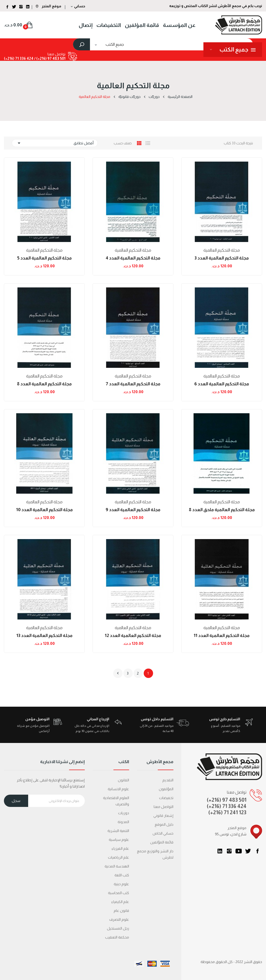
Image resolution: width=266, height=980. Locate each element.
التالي (118, 673)
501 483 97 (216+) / (49, 58)
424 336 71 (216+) (19, 58)
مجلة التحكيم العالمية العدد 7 (133, 384)
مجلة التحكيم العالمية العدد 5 (44, 258)
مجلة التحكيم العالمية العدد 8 (44, 384)
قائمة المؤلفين (162, 842)
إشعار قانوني (163, 816)
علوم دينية (121, 884)
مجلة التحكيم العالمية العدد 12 (133, 636)
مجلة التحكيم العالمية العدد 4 (133, 258)
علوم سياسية (119, 840)
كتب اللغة (122, 875)
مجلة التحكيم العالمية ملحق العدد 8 (222, 510)
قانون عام (121, 911)
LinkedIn (220, 851)
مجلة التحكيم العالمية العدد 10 (44, 510)
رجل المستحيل (118, 928)
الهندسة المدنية (117, 866)
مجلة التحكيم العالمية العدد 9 (133, 510)
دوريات (124, 813)
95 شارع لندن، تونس (231, 834)
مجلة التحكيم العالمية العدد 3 (222, 258)
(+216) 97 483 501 (227, 800)
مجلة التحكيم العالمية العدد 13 (44, 636)
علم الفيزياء (120, 848)
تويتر (248, 851)
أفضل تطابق (55, 143)
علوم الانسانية (118, 789)
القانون (123, 780)
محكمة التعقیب (117, 937)
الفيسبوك (257, 851)
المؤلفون (166, 789)
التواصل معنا (164, 807)
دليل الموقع (164, 824)
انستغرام (229, 851)
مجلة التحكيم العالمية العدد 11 (222, 636)
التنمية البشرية (118, 831)
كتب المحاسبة (119, 893)
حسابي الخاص (163, 833)
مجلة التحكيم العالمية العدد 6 (222, 384)
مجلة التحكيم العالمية (222, 250)
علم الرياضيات (119, 857)
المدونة (123, 822)
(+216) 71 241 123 (227, 812)
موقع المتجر (49, 6)
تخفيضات (166, 798)
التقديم (168, 780)
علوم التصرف (119, 919)
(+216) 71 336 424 (227, 806)
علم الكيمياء (120, 902)
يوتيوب (239, 851)
